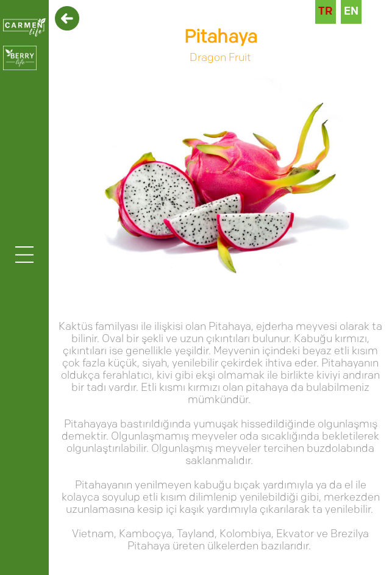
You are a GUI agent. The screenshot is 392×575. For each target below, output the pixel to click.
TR (326, 12)
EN (351, 12)
